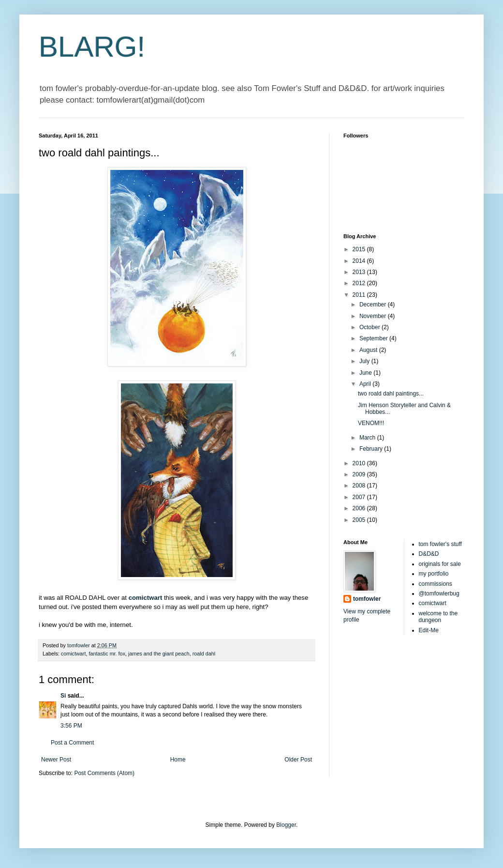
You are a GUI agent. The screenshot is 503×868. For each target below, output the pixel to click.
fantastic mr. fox (107, 654)
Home (178, 760)
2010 (360, 463)
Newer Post (56, 760)
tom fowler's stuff (440, 544)
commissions (436, 584)
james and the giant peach (159, 654)
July (365, 361)
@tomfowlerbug (439, 594)
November (374, 316)
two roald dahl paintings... (391, 394)
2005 (360, 520)
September (374, 338)
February (372, 449)
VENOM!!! (371, 423)
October (370, 327)
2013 (360, 272)
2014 (360, 261)
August (369, 350)
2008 (360, 486)
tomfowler (367, 599)
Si (63, 696)
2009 (360, 474)
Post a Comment (72, 743)
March (368, 438)
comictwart (74, 654)
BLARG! (92, 47)
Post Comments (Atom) (104, 773)
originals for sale (440, 564)
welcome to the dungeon (438, 617)
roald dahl (204, 654)
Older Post (298, 760)
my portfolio (434, 574)
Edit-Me (429, 630)
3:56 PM (71, 726)
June (366, 373)
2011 (360, 295)
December (374, 305)
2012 (360, 283)
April (366, 384)
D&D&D (429, 554)
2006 (360, 508)
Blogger (286, 825)
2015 (360, 249)
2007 (360, 497)
